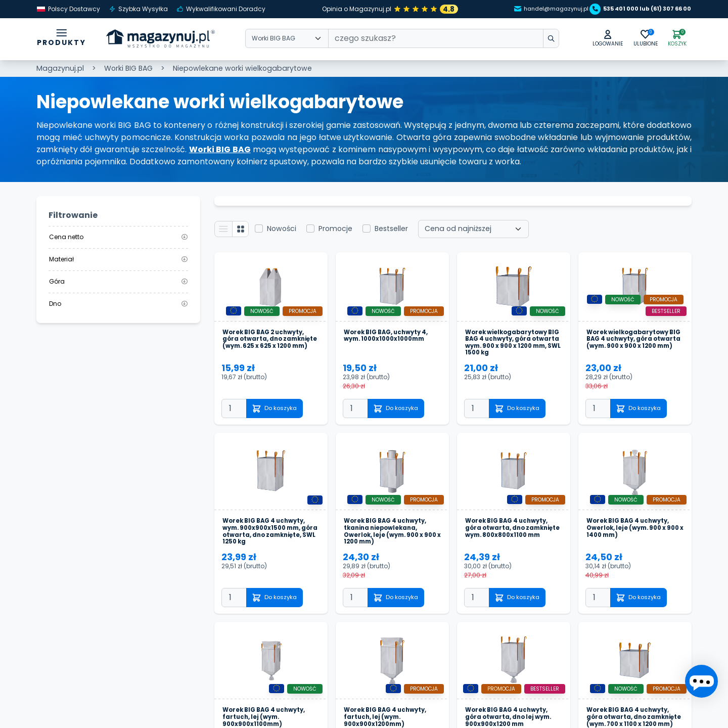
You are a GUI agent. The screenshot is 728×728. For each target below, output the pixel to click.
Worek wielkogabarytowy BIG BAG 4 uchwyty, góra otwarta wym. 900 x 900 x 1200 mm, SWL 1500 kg (514, 355)
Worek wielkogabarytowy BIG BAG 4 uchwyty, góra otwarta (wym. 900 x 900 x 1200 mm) (634, 355)
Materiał (118, 259)
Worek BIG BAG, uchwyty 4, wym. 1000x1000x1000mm (391, 347)
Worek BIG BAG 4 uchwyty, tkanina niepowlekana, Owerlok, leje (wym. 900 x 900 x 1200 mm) (390, 559)
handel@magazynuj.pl (523, 9)
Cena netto (118, 237)
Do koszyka (282, 428)
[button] (590, 40)
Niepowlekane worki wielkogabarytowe (242, 68)
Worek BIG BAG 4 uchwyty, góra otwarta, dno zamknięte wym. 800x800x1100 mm (511, 555)
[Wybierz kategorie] (287, 40)
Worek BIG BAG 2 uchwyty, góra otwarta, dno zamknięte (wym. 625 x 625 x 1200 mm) (268, 351)
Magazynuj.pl (60, 68)
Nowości (289, 232)
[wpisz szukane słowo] (528, 40)
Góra (118, 281)
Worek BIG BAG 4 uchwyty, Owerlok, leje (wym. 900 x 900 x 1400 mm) (630, 555)
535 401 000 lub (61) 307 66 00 (634, 9)
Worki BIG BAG (128, 68)
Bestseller (399, 232)
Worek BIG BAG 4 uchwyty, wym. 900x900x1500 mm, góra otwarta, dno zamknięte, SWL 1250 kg (270, 559)
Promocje (343, 232)
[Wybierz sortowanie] (481, 232)
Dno (118, 304)
